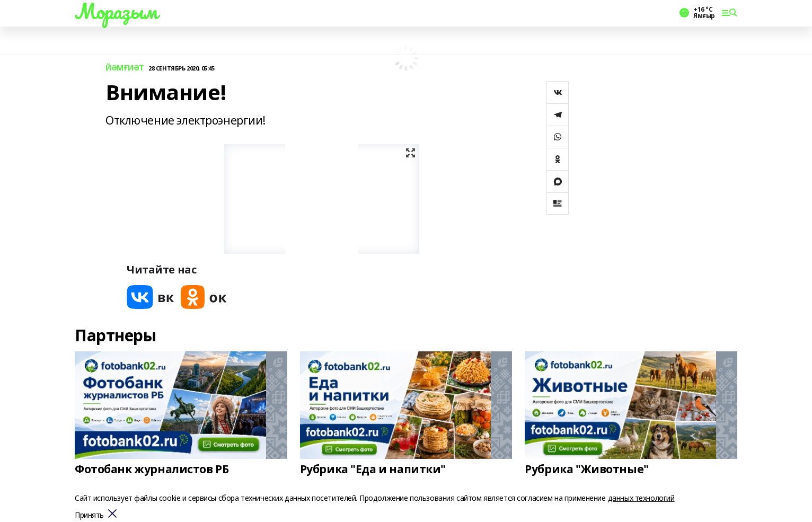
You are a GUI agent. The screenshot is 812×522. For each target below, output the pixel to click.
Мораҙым (116, 11)
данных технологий (641, 498)
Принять (89, 515)
